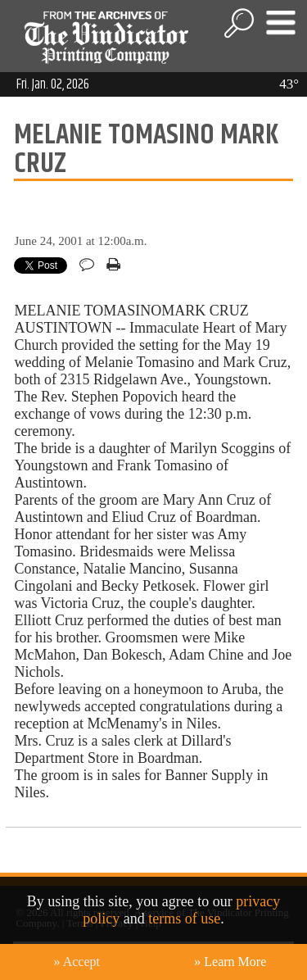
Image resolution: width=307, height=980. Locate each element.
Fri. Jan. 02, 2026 (53, 84)
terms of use (184, 919)
